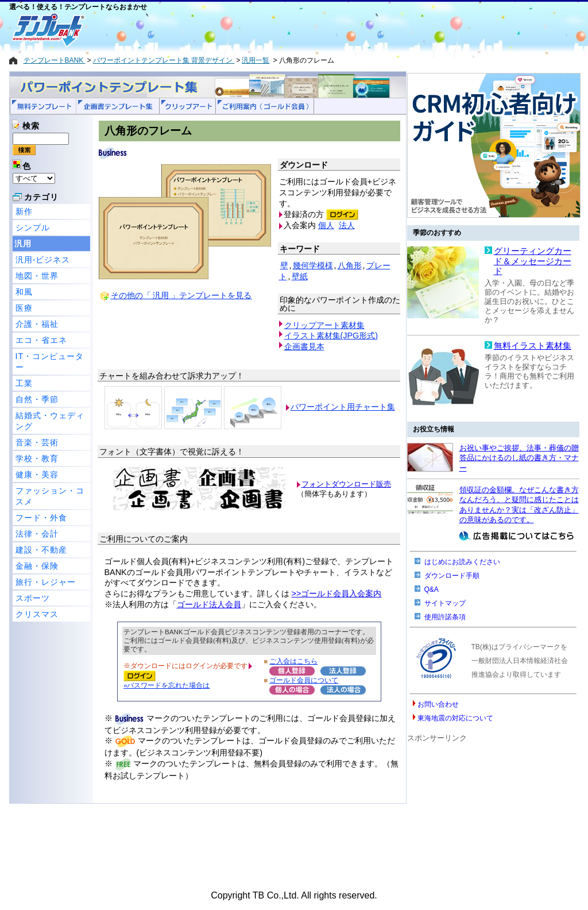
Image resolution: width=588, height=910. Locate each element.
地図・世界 (37, 276)
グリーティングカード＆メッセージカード (533, 261)
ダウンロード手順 (452, 576)
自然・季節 (37, 399)
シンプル (33, 227)
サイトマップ (445, 603)
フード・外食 (41, 518)
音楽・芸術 (37, 442)
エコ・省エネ (41, 340)
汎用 (23, 244)
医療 (24, 308)
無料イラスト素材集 (533, 346)
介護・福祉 (37, 324)
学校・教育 (37, 458)
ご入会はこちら (293, 661)
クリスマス (37, 614)
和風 (24, 292)
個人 (326, 225)
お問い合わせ (438, 704)
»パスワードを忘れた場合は (167, 685)
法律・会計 (37, 534)
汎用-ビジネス (43, 260)
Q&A (432, 589)
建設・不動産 (41, 550)
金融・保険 (37, 566)
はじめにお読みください (462, 562)
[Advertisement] (253, 30)
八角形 (350, 265)
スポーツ (33, 598)
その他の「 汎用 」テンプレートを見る (181, 295)
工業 (24, 383)
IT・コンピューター (50, 362)
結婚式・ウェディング (50, 421)
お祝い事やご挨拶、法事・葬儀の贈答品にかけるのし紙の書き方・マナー (519, 458)
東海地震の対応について (455, 718)
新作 (24, 211)
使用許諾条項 (445, 617)
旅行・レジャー (46, 582)
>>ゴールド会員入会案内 (337, 593)
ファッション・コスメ (50, 496)
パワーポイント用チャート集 (343, 407)
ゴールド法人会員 (209, 604)
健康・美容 (37, 475)
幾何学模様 (313, 265)
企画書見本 (304, 346)
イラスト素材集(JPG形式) (331, 336)
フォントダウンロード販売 (346, 484)
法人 (347, 225)
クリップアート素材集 (324, 325)
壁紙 (300, 276)
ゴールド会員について (304, 680)
